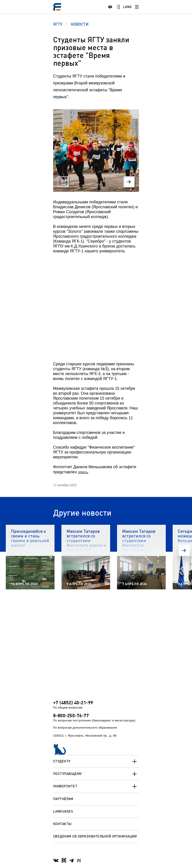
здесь (83, 472)
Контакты (62, 824)
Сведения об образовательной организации (95, 836)
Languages (63, 811)
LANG (127, 7)
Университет (96, 786)
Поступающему (96, 774)
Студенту (96, 762)
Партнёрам (63, 799)
